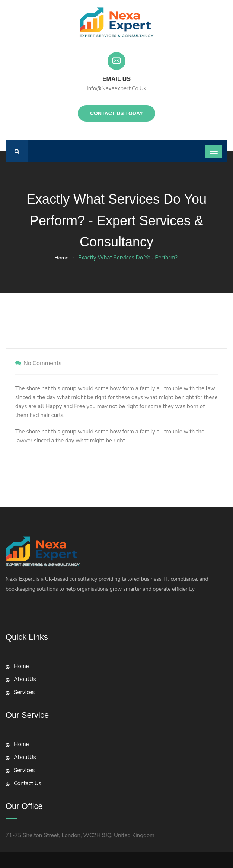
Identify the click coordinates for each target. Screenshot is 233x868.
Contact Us (28, 783)
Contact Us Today (116, 113)
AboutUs (25, 679)
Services (24, 692)
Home (61, 258)
